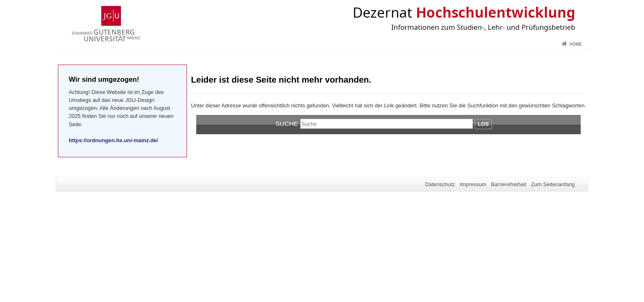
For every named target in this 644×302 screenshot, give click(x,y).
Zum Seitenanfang (553, 184)
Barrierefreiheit (509, 184)
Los (483, 124)
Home (576, 44)
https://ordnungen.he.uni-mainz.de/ (113, 140)
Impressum (473, 184)
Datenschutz (440, 184)
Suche (287, 124)
